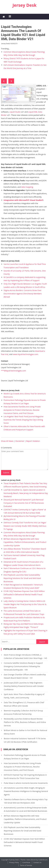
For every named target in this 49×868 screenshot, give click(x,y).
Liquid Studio (15, 112)
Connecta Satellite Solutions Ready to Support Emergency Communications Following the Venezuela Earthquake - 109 (23, 666)
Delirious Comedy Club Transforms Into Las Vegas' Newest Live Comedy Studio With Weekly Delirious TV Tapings (25, 526)
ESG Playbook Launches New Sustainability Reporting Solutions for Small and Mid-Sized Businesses (22, 578)
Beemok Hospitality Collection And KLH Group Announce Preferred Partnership (23, 712)
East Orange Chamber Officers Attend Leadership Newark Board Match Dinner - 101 (25, 676)
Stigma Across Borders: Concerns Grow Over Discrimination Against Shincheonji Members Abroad (23, 294)
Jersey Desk (25, 5)
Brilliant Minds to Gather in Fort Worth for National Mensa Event (26, 732)
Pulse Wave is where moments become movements (26, 783)
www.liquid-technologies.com (25, 354)
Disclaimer (20, 441)
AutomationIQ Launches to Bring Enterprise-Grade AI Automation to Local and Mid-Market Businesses (26, 809)
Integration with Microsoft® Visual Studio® (23, 200)
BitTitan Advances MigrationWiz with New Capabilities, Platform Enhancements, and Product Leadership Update (25, 542)
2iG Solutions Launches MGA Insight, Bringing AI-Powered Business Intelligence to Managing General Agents (26, 791)
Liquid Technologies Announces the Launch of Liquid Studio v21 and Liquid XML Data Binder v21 (23, 33)
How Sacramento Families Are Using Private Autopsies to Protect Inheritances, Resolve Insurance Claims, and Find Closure (22, 410)
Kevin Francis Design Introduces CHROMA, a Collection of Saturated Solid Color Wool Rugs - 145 (26, 656)
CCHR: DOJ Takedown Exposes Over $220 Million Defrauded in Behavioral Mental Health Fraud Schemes (24, 594)
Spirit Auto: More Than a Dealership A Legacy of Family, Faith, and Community (24, 696)
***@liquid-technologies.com (14, 371)
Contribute (26, 862)
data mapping (27, 187)
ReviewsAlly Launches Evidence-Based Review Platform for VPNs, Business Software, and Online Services (25, 722)
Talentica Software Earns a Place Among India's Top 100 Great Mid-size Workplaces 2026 (26, 801)
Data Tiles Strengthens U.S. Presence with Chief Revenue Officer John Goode (24, 704)
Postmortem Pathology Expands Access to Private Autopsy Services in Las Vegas (25, 757)
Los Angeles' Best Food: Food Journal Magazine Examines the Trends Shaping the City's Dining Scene (24, 420)
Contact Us (37, 862)
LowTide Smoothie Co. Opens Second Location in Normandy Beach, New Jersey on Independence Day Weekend (26, 493)
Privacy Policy (14, 862)
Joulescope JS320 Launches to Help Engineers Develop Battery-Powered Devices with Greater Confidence (24, 686)
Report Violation (33, 441)
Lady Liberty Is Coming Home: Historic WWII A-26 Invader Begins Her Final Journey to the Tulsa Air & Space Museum (25, 604)
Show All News (7, 441)
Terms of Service (26, 865)
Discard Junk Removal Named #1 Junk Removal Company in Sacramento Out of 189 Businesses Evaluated (24, 503)
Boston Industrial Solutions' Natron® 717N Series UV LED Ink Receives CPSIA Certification (25, 740)
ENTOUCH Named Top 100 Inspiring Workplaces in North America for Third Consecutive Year (25, 777)
